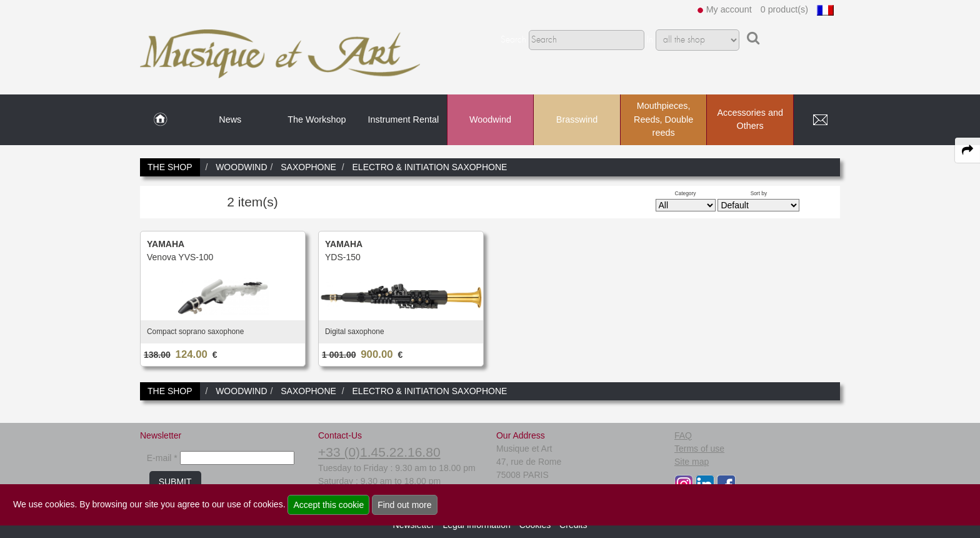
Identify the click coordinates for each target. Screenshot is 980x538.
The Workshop (317, 119)
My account (729, 9)
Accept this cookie (328, 505)
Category (686, 193)
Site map (692, 462)
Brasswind (577, 119)
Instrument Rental (404, 119)
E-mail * (162, 458)
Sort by (759, 193)
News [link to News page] (230, 119)
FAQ (683, 435)
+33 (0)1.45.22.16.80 (379, 452)
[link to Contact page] (820, 120)
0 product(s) (784, 9)
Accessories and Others (750, 119)
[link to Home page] (160, 120)
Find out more (404, 505)
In (650, 40)
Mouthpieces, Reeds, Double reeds (663, 119)
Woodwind (490, 119)
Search (513, 40)
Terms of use (699, 449)
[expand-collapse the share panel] (967, 150)
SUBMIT (175, 482)
